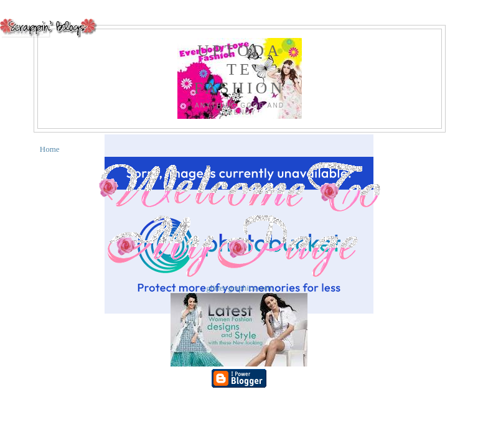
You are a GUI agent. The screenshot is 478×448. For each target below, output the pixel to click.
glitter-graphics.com (239, 288)
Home (50, 149)
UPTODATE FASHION (239, 69)
